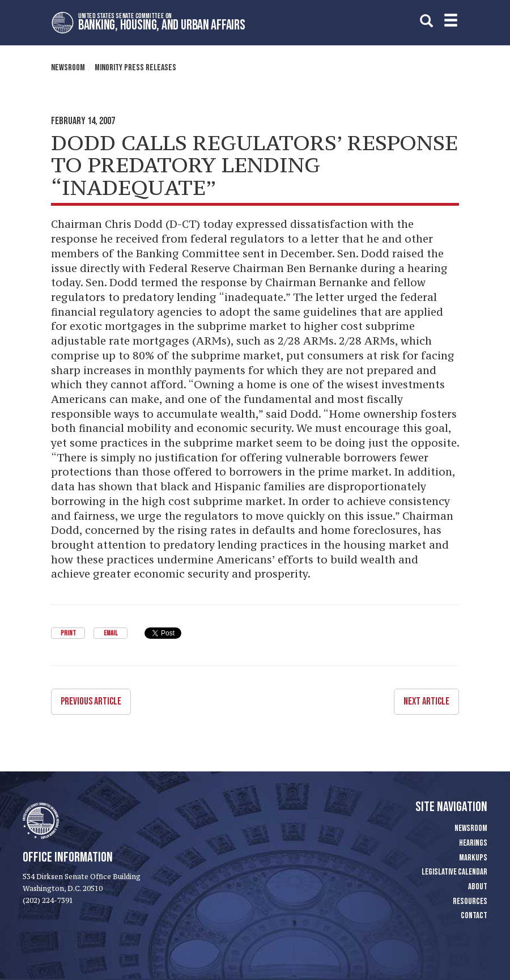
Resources (470, 901)
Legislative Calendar (454, 872)
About (478, 887)
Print (68, 633)
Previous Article (91, 701)
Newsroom (68, 68)
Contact (474, 916)
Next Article (426, 701)
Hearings (473, 843)
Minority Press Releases (135, 68)
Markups (473, 858)
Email (110, 633)
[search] (426, 21)
